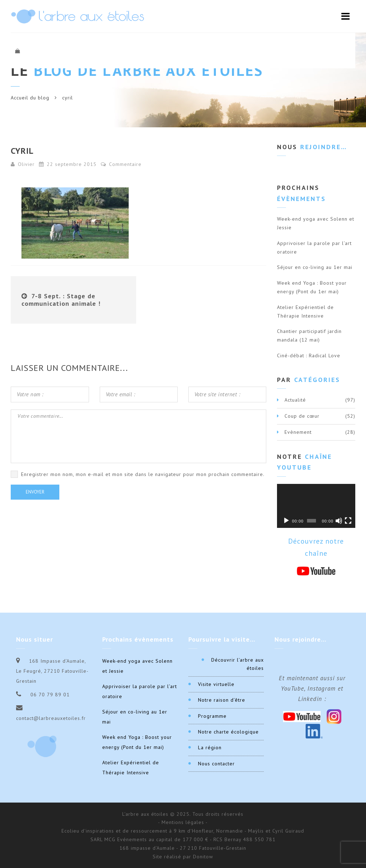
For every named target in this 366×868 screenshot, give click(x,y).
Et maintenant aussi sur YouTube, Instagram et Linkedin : (312, 688)
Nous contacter (216, 764)
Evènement (298, 432)
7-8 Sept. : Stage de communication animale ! (61, 300)
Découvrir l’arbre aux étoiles (238, 664)
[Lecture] (286, 521)
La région (210, 747)
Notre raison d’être (222, 700)
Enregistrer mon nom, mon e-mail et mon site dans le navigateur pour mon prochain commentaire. (143, 474)
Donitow (203, 857)
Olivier (26, 164)
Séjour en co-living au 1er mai (315, 267)
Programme (212, 716)
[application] (316, 506)
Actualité (295, 400)
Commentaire (121, 164)
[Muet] (339, 521)
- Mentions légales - (183, 822)
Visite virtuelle (216, 684)
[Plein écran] (348, 521)
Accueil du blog (30, 98)
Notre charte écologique (228, 732)
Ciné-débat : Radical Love (309, 355)
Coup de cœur (302, 416)
